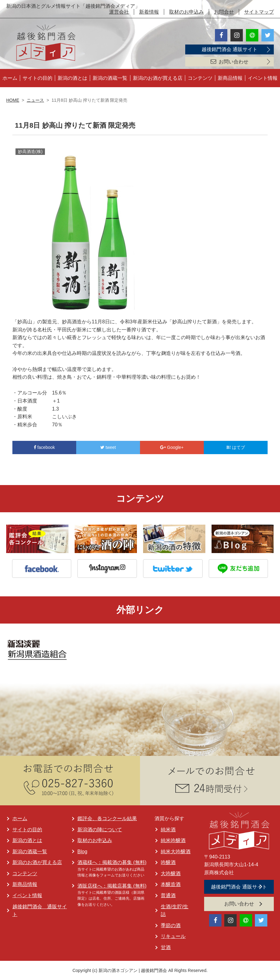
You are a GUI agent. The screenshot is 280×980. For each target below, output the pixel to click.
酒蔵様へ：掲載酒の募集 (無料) (112, 862)
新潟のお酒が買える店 (158, 78)
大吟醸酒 (171, 873)
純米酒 (168, 830)
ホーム (10, 78)
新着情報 (149, 12)
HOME (13, 100)
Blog (82, 852)
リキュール (173, 936)
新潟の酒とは (72, 78)
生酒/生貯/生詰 (175, 911)
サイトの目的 (37, 78)
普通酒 (168, 895)
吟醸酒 (168, 862)
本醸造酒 (171, 884)
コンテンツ (200, 78)
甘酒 (166, 947)
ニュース (35, 100)
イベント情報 (263, 78)
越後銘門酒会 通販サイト (230, 49)
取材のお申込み (186, 12)
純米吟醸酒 (173, 840)
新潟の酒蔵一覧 (110, 78)
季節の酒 (171, 925)
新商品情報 (230, 78)
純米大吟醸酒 (176, 852)
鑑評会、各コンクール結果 (107, 818)
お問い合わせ (230, 62)
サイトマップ (259, 12)
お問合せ (224, 12)
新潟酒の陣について (100, 830)
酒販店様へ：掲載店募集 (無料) (112, 886)
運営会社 (119, 12)
